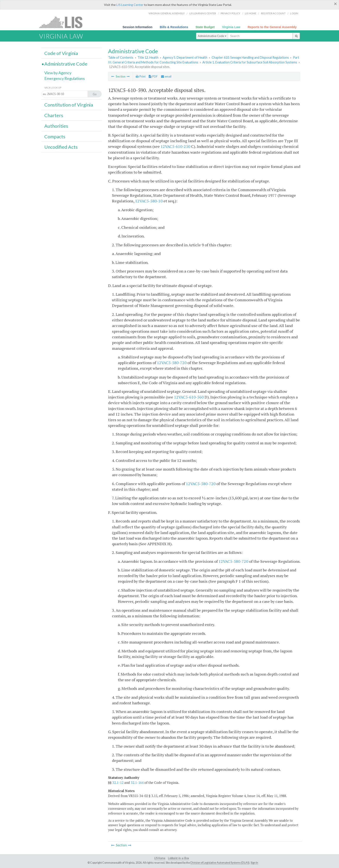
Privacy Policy (231, 13)
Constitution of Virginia (69, 105)
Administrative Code (212, 36)
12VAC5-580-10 (149, 201)
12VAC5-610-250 (175, 146)
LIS (63, 22)
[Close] (335, 4)
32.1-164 (137, 782)
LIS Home (160, 858)
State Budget (205, 27)
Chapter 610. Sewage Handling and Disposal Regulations (250, 57)
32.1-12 (118, 782)
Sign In (254, 863)
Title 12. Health (148, 57)
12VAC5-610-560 (189, 397)
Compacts (55, 137)
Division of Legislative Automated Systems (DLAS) (220, 863)
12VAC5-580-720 (172, 363)
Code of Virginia (61, 53)
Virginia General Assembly (167, 13)
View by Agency (58, 73)
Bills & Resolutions (174, 27)
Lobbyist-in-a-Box (178, 858)
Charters (54, 115)
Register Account (273, 13)
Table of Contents (121, 57)
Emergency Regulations (65, 78)
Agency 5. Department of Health (185, 57)
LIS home (251, 13)
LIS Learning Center (130, 5)
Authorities (56, 126)
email (166, 76)
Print (141, 76)
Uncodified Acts (61, 147)
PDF (153, 76)
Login (294, 13)
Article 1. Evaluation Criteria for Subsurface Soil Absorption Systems (250, 62)
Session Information (138, 27)
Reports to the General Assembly (272, 27)
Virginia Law (231, 27)
